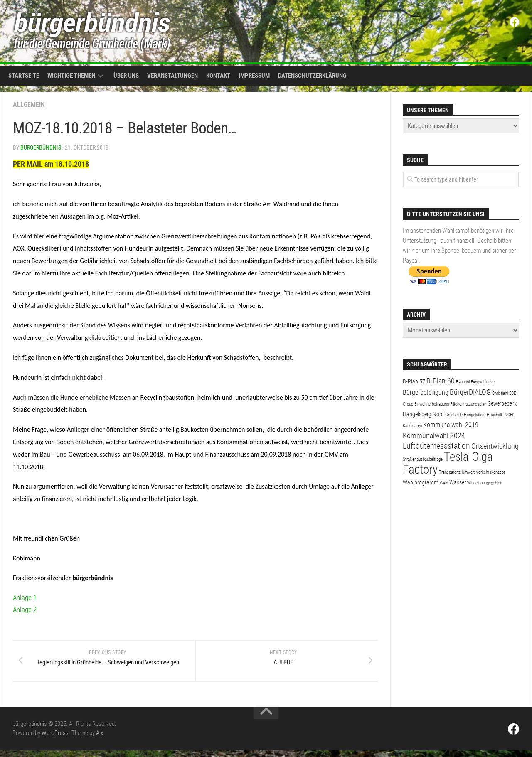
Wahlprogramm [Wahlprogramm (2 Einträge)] (421, 482)
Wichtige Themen (71, 76)
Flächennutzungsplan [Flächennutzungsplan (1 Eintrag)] (468, 404)
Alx (100, 740)
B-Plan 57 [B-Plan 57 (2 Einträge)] (414, 381)
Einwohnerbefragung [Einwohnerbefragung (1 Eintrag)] (432, 404)
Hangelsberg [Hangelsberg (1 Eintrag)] (475, 415)
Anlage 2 (26, 609)
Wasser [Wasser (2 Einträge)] (458, 482)
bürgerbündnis (41, 147)
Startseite (24, 76)
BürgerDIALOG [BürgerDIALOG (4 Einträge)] (470, 392)
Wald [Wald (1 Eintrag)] (444, 483)
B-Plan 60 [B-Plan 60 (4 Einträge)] (441, 381)
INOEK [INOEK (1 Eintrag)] (509, 415)
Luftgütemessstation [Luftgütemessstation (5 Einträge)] (436, 446)
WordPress (55, 740)
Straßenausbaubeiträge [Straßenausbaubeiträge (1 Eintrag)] (423, 459)
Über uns (126, 76)
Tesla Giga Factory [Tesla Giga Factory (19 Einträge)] (448, 463)
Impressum (254, 76)
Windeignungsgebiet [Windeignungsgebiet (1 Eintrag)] (484, 483)
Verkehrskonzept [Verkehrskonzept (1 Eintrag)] (490, 472)
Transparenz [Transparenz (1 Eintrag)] (450, 472)
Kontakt (218, 76)
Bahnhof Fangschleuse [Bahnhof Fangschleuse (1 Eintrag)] (475, 382)
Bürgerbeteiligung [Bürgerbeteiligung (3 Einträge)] (426, 392)
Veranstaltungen (172, 76)
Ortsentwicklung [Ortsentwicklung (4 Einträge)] (495, 446)
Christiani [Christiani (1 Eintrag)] (500, 393)
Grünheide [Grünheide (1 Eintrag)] (454, 415)
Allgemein (29, 104)
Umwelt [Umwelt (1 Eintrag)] (468, 472)
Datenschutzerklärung (312, 76)
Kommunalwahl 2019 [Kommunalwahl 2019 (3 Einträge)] (451, 425)
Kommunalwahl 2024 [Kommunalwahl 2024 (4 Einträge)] (434, 436)
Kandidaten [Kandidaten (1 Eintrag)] (412, 426)
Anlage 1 (26, 597)
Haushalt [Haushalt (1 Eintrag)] (494, 415)
